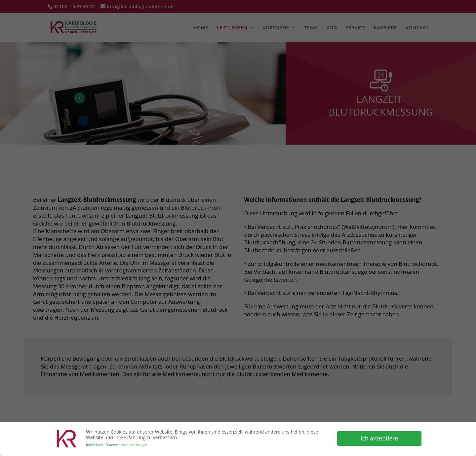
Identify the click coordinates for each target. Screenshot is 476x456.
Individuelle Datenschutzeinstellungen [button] (117, 444)
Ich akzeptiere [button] (379, 438)
